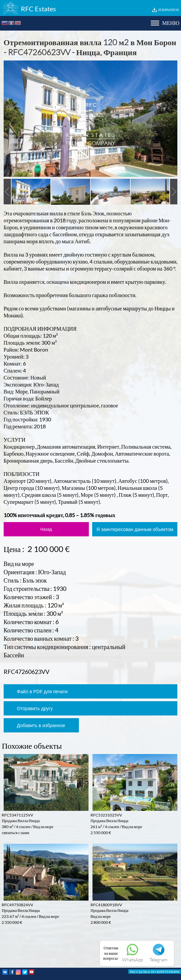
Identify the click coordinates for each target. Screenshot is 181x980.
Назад (46, 529)
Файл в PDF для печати (42, 692)
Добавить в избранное (41, 725)
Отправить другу (35, 708)
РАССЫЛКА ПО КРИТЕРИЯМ (155, 972)
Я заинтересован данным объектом (135, 529)
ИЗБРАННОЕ (169, 9)
